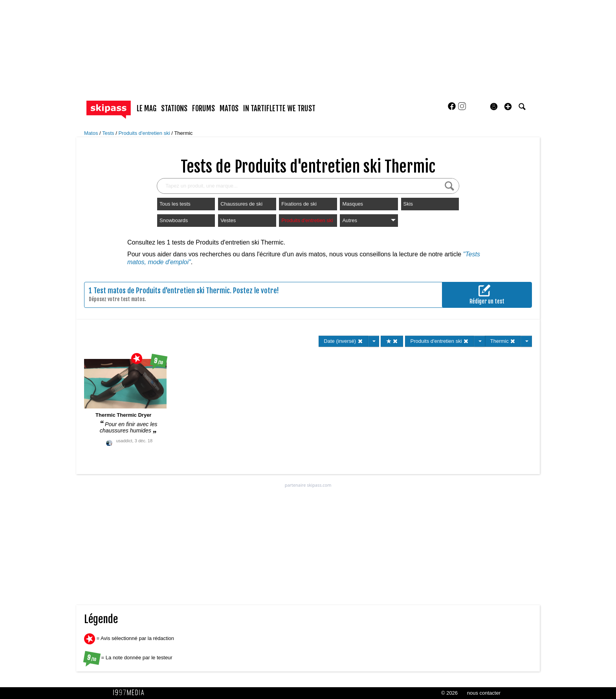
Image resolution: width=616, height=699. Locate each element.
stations (174, 109)
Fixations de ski (299, 204)
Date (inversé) (343, 341)
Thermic (183, 133)
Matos (92, 133)
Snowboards (174, 220)
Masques (353, 204)
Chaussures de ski (241, 204)
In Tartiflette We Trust (279, 109)
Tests (109, 133)
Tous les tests (175, 204)
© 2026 (449, 693)
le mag (147, 109)
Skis (408, 204)
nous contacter (484, 693)
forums (203, 109)
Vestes (228, 220)
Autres (369, 220)
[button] (508, 107)
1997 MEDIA (131, 693)
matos (229, 109)
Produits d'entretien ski (145, 133)
